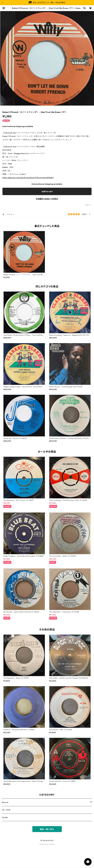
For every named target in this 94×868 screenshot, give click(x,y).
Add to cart (47, 191)
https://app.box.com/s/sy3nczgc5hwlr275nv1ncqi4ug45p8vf (28, 178)
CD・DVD (6, 810)
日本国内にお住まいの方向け (47, 199)
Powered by (47, 844)
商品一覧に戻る (47, 829)
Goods (5, 817)
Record (5, 802)
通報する (88, 205)
